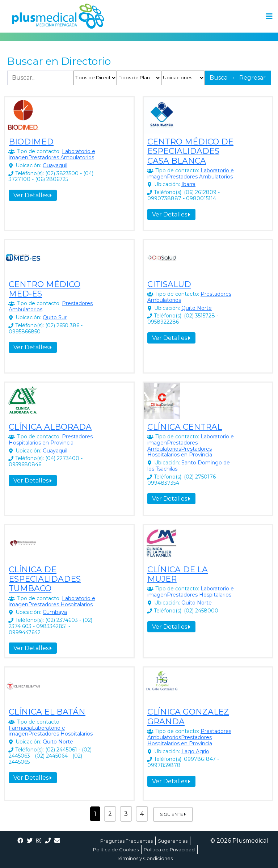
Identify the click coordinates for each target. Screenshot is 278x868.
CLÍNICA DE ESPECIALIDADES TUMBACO (45, 579)
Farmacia (20, 728)
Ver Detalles (33, 195)
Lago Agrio (195, 751)
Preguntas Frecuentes (127, 841)
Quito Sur (55, 317)
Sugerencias (173, 841)
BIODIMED (31, 142)
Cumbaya (55, 612)
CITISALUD (169, 284)
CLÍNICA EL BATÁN (47, 712)
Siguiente (173, 814)
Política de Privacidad (169, 850)
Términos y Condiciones (145, 858)
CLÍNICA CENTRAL (185, 427)
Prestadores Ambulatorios (61, 157)
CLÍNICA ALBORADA (50, 427)
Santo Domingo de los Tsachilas (189, 466)
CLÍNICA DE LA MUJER (178, 574)
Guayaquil (55, 165)
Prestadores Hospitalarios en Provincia (51, 440)
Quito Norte (197, 308)
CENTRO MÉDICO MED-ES (45, 289)
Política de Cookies (116, 850)
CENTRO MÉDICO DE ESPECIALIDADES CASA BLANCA (190, 151)
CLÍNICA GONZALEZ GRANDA (188, 717)
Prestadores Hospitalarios (60, 604)
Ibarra (188, 184)
